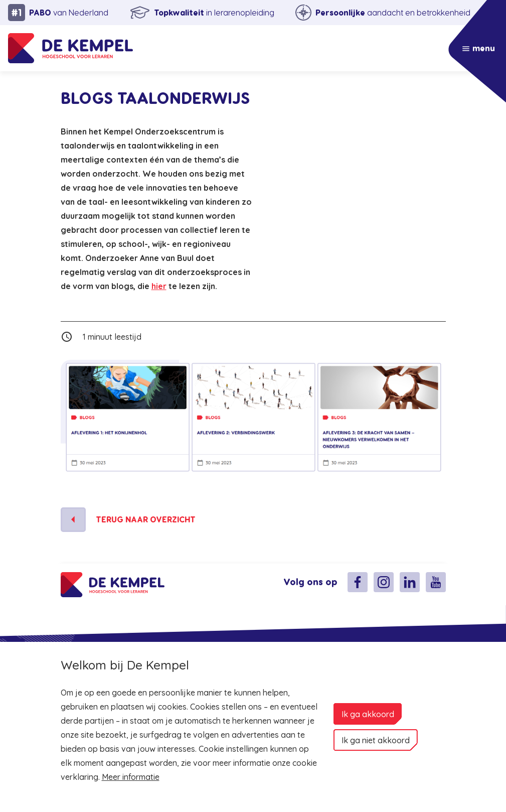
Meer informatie (131, 777)
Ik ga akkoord (368, 714)
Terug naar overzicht (146, 520)
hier (159, 286)
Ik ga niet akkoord (376, 740)
